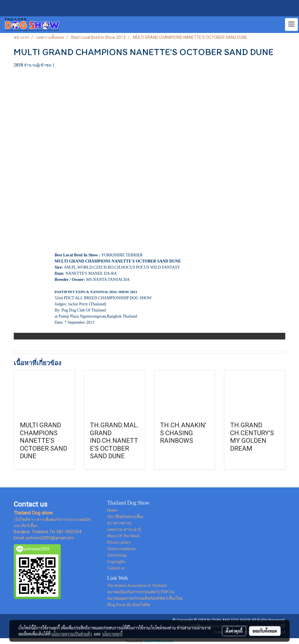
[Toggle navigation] (291, 24)
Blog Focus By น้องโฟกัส (129, 605)
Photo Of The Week (123, 536)
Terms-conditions (121, 549)
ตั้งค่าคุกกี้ (234, 631)
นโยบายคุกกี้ (112, 634)
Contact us (116, 568)
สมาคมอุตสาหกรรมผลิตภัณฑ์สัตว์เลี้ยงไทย (145, 598)
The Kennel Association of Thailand (137, 586)
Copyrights (116, 562)
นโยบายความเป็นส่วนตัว (72, 634)
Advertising (117, 555)
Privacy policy (119, 542)
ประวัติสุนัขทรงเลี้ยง (125, 517)
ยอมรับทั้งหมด (265, 631)
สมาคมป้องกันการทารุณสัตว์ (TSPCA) (141, 592)
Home (112, 510)
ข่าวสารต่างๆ (119, 523)
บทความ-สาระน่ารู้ (124, 530)
